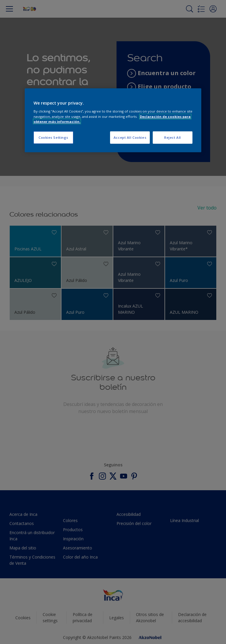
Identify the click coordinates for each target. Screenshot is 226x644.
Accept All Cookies (130, 137)
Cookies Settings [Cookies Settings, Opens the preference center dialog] (53, 137)
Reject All (173, 137)
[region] (113, 120)
